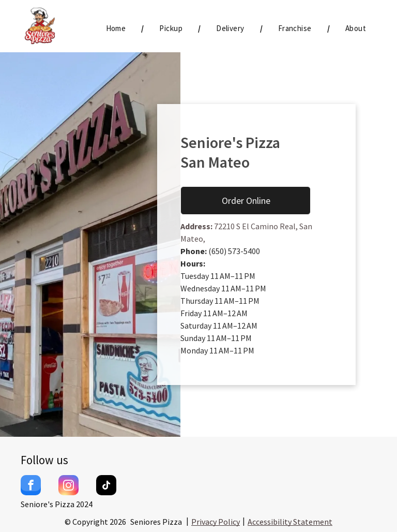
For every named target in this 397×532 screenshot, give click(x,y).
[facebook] (31, 486)
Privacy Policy (216, 522)
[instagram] (68, 486)
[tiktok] (106, 486)
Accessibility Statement (290, 522)
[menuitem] (117, 29)
